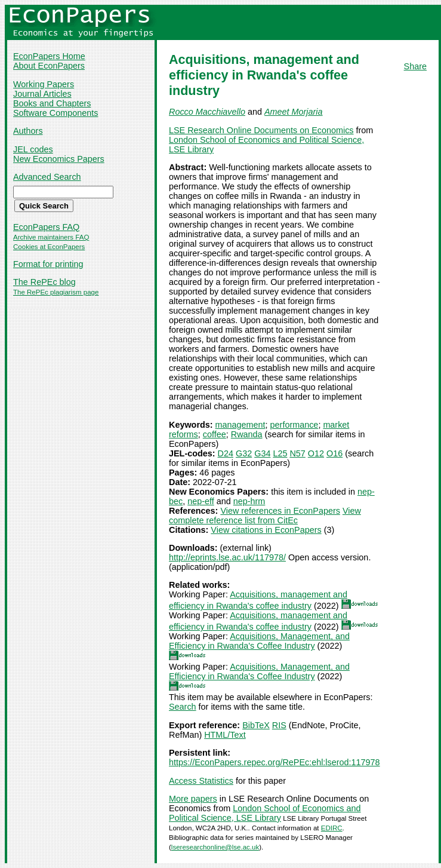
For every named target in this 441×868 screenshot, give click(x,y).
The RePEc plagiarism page (56, 292)
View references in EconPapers (280, 511)
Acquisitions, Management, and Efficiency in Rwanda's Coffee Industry (259, 641)
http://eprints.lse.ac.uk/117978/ (227, 557)
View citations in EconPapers (266, 530)
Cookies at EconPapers (49, 247)
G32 (244, 453)
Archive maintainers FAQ (51, 237)
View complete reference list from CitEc (265, 516)
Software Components (55, 113)
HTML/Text (225, 735)
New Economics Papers (59, 159)
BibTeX (256, 725)
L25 (280, 453)
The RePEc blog (44, 282)
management (240, 425)
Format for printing (48, 264)
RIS (279, 725)
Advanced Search (47, 177)
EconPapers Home (49, 56)
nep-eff (201, 501)
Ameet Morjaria (294, 112)
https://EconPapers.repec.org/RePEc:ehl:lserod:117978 (275, 762)
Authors (28, 131)
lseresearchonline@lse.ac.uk (215, 847)
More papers (193, 799)
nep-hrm (249, 501)
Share (415, 66)
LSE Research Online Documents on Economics (261, 130)
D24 (226, 453)
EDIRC (332, 828)
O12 (316, 453)
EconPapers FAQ (46, 227)
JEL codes (33, 149)
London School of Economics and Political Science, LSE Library (265, 813)
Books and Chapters (52, 103)
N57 (297, 453)
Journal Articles (42, 94)
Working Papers (44, 84)
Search (183, 707)
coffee (215, 434)
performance (294, 425)
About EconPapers (49, 66)
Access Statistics (201, 781)
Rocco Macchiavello (207, 112)
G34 (262, 453)
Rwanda (247, 434)
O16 (334, 453)
